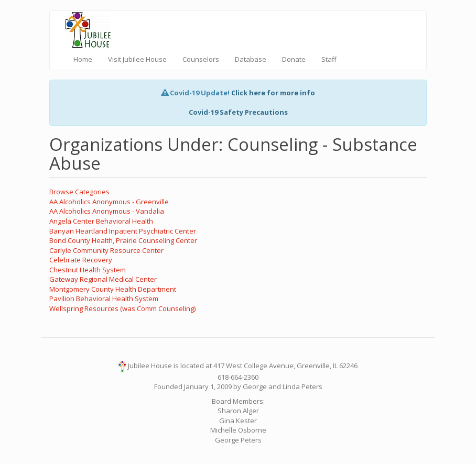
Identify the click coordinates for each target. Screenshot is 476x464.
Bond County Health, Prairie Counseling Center (123, 240)
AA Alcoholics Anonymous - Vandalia (107, 211)
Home (83, 59)
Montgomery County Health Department (113, 289)
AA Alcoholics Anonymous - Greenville (109, 202)
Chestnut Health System (88, 270)
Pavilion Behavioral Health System (104, 299)
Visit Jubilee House (137, 59)
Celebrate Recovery (81, 260)
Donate (294, 59)
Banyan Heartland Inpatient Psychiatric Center (123, 231)
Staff (329, 59)
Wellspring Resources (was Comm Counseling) (122, 308)
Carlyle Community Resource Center (106, 250)
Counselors (201, 59)
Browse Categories (79, 192)
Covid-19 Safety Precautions (238, 112)
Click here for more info (273, 93)
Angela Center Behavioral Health (101, 221)
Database (251, 59)
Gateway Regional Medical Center (103, 279)
